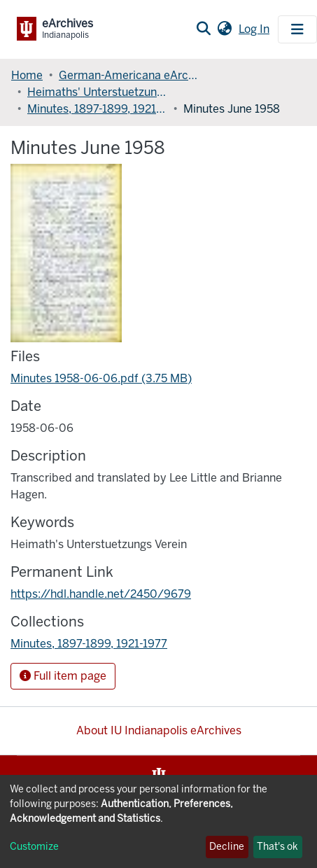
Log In (255, 29)
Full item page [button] (63, 676)
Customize (34, 847)
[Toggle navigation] (297, 29)
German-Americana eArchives (129, 75)
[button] (224, 29)
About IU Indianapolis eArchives (159, 730)
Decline (227, 847)
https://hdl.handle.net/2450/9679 (101, 594)
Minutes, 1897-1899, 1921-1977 (97, 109)
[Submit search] (203, 29)
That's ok (277, 847)
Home (27, 75)
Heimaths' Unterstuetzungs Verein (97, 92)
